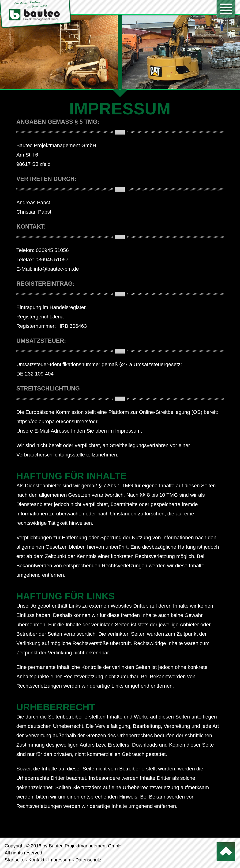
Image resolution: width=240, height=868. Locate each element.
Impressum (60, 860)
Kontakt (36, 860)
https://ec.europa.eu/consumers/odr (57, 421)
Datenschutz (88, 860)
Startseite (15, 860)
